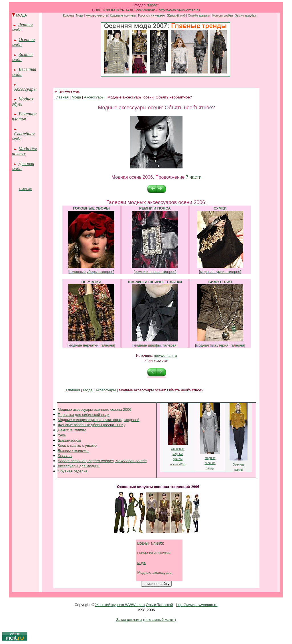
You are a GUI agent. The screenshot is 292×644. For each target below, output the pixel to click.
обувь (17, 104)
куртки (239, 470)
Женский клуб (176, 16)
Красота (68, 16)
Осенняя (27, 40)
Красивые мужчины (123, 16)
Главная (61, 97)
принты (178, 459)
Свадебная (25, 134)
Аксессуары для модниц (79, 466)
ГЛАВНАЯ (26, 189)
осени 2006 (178, 464)
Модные (210, 458)
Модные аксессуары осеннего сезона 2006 (95, 409)
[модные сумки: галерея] (220, 272)
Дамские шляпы (72, 430)
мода (17, 30)
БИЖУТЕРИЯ (220, 282)
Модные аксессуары (155, 572)
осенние (210, 463)
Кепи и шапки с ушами (77, 445)
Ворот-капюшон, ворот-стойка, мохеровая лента (102, 461)
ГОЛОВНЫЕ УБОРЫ (91, 208)
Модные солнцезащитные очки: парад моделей (99, 420)
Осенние (239, 465)
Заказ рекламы (129, 620)
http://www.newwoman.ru (179, 10)
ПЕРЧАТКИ (91, 282)
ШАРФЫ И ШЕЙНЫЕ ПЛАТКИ (155, 282)
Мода (153, 5)
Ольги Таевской (159, 605)
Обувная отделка (73, 471)
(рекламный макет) (160, 620)
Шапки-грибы (70, 440)
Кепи (62, 435)
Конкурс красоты (97, 16)
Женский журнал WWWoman (120, 605)
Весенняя (28, 69)
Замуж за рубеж (246, 16)
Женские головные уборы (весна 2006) (91, 425)
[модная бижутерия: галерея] (220, 345)
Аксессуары (25, 89)
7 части (194, 177)
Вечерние (28, 114)
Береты (65, 456)
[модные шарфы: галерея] (155, 345)
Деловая (27, 163)
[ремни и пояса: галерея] (155, 272)
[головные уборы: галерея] (91, 272)
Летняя (25, 25)
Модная (26, 99)
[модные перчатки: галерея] (91, 345)
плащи (210, 468)
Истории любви (223, 16)
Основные (178, 449)
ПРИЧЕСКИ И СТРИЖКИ (154, 553)
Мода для (28, 149)
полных (19, 154)
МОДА (22, 15)
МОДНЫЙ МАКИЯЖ (150, 544)
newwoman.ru (165, 356)
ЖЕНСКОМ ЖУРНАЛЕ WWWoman (126, 10)
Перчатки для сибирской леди (84, 415)
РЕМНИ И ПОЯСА (155, 208)
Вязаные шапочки (73, 451)
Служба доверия (199, 16)
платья (19, 119)
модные (178, 454)
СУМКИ (220, 208)
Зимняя (26, 54)
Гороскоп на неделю (151, 16)
